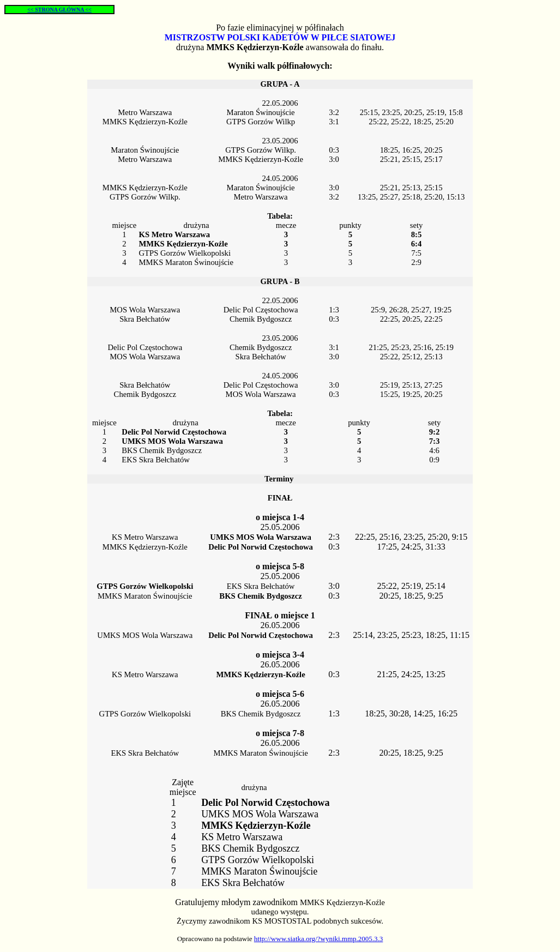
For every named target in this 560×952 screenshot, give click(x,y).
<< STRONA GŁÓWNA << (59, 10)
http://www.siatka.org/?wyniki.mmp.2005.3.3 (319, 939)
